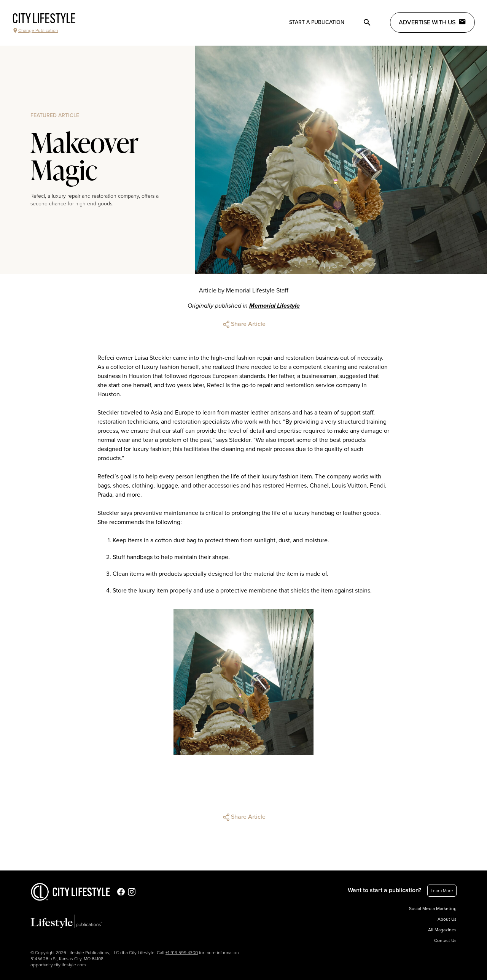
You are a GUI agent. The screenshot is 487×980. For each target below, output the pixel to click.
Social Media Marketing (433, 909)
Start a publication (317, 22)
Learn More (442, 891)
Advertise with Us (432, 22)
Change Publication (35, 30)
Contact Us (445, 940)
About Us (447, 919)
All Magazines (442, 930)
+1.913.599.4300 (182, 953)
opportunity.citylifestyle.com (58, 965)
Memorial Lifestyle (275, 306)
